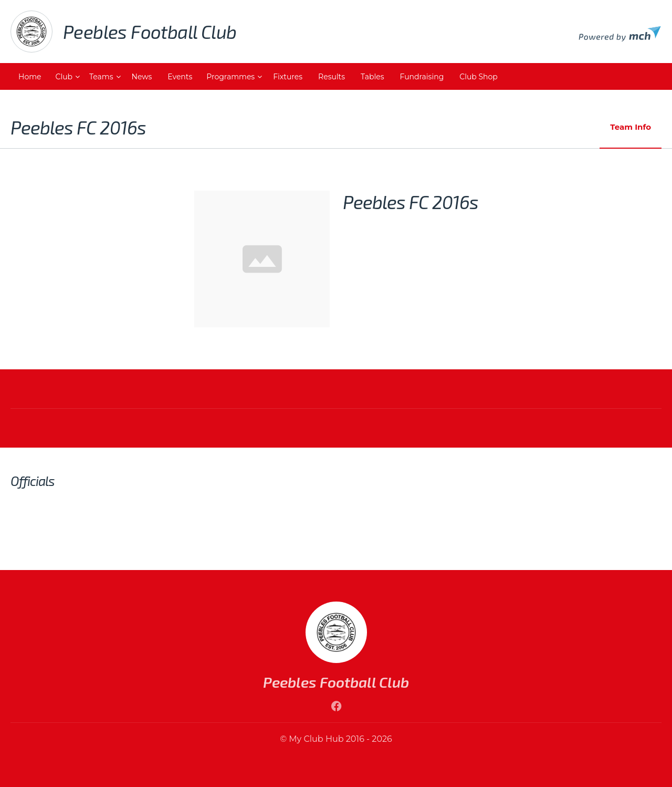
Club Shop (479, 77)
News (142, 77)
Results (332, 77)
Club (64, 77)
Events (180, 77)
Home (30, 77)
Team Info (631, 127)
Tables (372, 77)
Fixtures (288, 77)
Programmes (230, 77)
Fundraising (422, 77)
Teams (101, 77)
